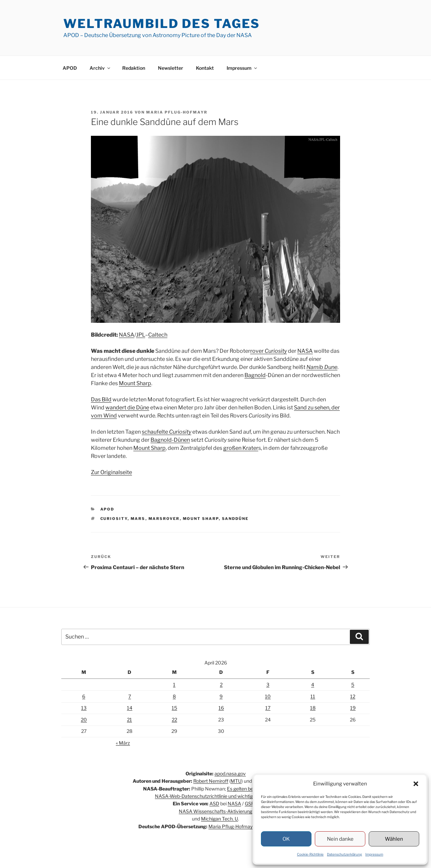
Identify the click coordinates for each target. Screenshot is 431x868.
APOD (70, 68)
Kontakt (205, 68)
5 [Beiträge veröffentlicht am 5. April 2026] (353, 685)
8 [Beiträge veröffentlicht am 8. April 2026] (174, 696)
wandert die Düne (127, 408)
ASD (214, 803)
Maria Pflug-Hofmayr (177, 112)
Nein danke (340, 839)
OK (286, 839)
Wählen (394, 839)
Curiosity (114, 519)
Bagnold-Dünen (170, 440)
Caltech (158, 335)
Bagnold (255, 375)
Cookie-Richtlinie (310, 854)
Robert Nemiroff (211, 781)
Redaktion (134, 68)
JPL (141, 335)
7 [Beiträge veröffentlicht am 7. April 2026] (130, 696)
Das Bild (101, 399)
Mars (138, 519)
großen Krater (241, 448)
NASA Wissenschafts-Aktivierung (215, 811)
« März (123, 743)
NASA (127, 335)
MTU (236, 781)
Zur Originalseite (111, 472)
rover (269, 351)
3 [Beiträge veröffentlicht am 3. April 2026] (268, 685)
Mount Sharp (135, 383)
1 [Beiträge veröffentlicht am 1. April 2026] (174, 685)
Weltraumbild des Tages (162, 24)
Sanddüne (235, 519)
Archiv (100, 68)
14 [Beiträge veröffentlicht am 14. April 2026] (130, 708)
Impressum (374, 854)
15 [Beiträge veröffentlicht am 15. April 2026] (174, 708)
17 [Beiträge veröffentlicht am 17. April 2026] (268, 708)
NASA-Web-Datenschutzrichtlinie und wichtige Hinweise (215, 796)
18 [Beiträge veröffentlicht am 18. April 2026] (313, 708)
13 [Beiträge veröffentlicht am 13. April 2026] (84, 708)
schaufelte (167, 432)
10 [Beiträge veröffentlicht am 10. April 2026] (268, 696)
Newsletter (171, 68)
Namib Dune (322, 367)
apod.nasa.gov (230, 773)
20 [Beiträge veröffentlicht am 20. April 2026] (84, 720)
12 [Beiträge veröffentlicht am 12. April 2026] (353, 696)
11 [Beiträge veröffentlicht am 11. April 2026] (313, 696)
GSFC (251, 803)
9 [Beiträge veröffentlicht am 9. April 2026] (221, 696)
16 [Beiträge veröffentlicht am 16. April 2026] (221, 708)
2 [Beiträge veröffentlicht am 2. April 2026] (221, 685)
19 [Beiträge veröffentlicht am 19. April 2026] (353, 708)
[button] (416, 784)
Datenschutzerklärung (344, 854)
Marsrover (164, 519)
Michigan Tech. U (220, 819)
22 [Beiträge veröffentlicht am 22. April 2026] (174, 720)
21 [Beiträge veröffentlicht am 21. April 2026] (129, 720)
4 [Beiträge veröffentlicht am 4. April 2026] (313, 685)
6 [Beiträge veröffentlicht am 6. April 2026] (84, 696)
